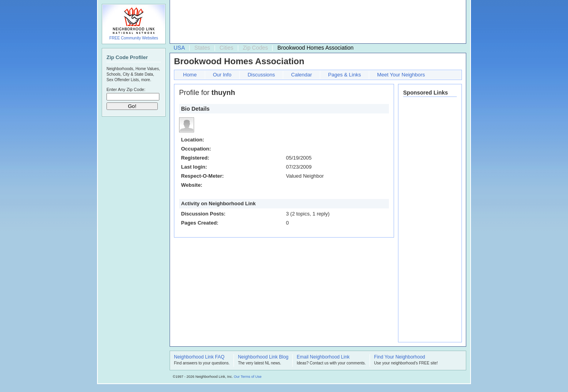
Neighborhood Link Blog (263, 357)
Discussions (261, 75)
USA (179, 48)
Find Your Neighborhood (399, 357)
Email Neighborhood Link (323, 357)
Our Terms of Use (248, 377)
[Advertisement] (316, 22)
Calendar (302, 75)
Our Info (222, 75)
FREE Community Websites (134, 38)
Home (190, 75)
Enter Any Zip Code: (126, 89)
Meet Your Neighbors (401, 75)
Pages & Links (345, 75)
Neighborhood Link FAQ (199, 357)
